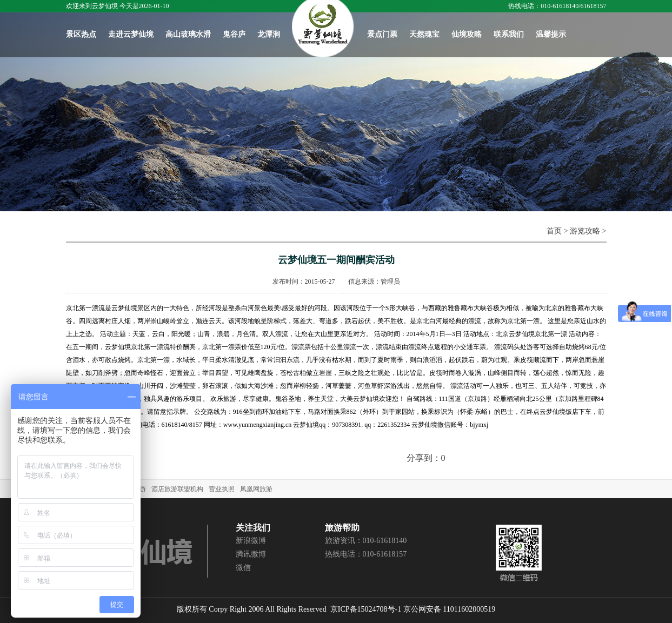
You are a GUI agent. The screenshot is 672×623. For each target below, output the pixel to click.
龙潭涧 (269, 34)
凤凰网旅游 (256, 489)
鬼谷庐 (234, 34)
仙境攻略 (467, 34)
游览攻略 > (588, 231)
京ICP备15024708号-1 (366, 609)
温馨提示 (551, 34)
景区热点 (81, 34)
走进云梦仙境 (131, 34)
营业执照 (222, 489)
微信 (243, 568)
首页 (323, 29)
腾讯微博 (251, 554)
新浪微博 (251, 541)
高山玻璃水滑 (188, 34)
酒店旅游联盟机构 (177, 489)
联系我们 (509, 34)
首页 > (558, 231)
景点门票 (382, 34)
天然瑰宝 (424, 34)
